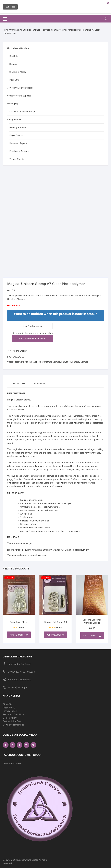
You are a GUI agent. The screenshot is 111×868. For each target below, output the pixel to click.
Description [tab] (18, 384)
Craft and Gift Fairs (12, 721)
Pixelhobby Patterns (19, 151)
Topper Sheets (17, 159)
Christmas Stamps (51, 362)
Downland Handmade (13, 725)
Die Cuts (14, 56)
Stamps (37, 30)
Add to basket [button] (19, 635)
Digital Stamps (16, 135)
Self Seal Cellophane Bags (22, 112)
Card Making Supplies (21, 30)
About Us (7, 704)
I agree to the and (32, 333)
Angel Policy (9, 707)
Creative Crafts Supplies (19, 96)
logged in (25, 555)
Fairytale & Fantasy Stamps (55, 30)
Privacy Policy (10, 711)
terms (31, 333)
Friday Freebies (15, 119)
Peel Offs (14, 80)
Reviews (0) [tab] (40, 384)
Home (6, 30)
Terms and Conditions (14, 714)
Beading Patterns (18, 127)
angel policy (30, 524)
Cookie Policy (10, 718)
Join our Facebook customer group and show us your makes (50, 531)
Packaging (12, 104)
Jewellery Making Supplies (20, 88)
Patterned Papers (18, 143)
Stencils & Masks (18, 72)
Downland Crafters (12, 763)
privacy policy (46, 333)
